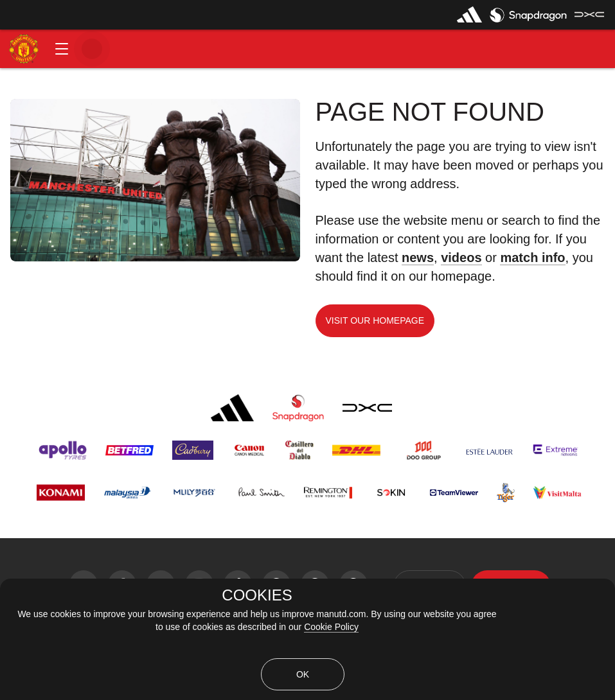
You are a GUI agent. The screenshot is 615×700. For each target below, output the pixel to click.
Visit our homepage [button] (375, 320)
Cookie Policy (331, 627)
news (418, 258)
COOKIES (257, 595)
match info (532, 258)
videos (461, 258)
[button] (62, 49)
